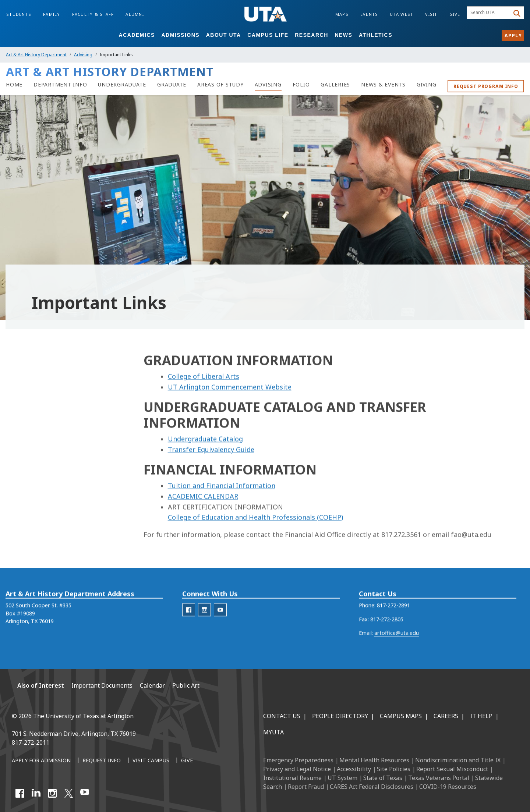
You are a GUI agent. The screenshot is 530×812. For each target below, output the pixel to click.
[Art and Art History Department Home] (14, 85)
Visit (431, 14)
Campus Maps (401, 716)
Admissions (180, 35)
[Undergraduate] (122, 85)
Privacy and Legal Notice (297, 769)
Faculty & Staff (93, 14)
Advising (83, 55)
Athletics (376, 35)
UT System (342, 778)
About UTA (224, 35)
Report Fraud (306, 787)
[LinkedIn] (36, 793)
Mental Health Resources (374, 760)
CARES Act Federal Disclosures (372, 787)
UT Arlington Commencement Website (230, 412)
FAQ (17, 471)
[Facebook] (20, 793)
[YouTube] (85, 793)
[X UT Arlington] (68, 793)
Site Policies (394, 769)
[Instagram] (52, 793)
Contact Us (282, 716)
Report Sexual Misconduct (452, 769)
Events (369, 14)
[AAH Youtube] (220, 622)
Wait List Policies (33, 548)
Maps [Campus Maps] (342, 14)
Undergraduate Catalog (205, 464)
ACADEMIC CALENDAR (203, 522)
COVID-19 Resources (448, 787)
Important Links (34, 579)
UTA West (402, 14)
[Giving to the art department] (427, 85)
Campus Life (268, 35)
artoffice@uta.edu (397, 645)
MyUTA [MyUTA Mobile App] (273, 732)
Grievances (25, 486)
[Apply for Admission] (41, 761)
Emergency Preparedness (298, 760)
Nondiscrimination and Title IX (458, 760)
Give (455, 14)
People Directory (340, 716)
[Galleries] (335, 85)
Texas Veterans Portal (439, 778)
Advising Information (46, 389)
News (343, 35)
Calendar (22, 455)
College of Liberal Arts (204, 402)
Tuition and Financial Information (222, 511)
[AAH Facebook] (189, 622)
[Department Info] (60, 85)
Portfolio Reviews (33, 502)
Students (19, 14)
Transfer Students (34, 533)
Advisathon (25, 424)
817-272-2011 (31, 742)
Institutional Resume (292, 778)
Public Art (186, 685)
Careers (446, 716)
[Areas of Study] (220, 85)
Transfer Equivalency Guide (211, 475)
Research (312, 35)
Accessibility (354, 769)
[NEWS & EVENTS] (383, 85)
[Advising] (268, 85)
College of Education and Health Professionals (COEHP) (255, 543)
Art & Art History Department (36, 55)
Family (52, 14)
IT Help (481, 716)
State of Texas (383, 778)
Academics (137, 35)
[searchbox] (489, 13)
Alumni (135, 14)
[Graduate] (172, 85)
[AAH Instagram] (204, 622)
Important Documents (40, 563)
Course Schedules (33, 440)
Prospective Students (38, 517)
